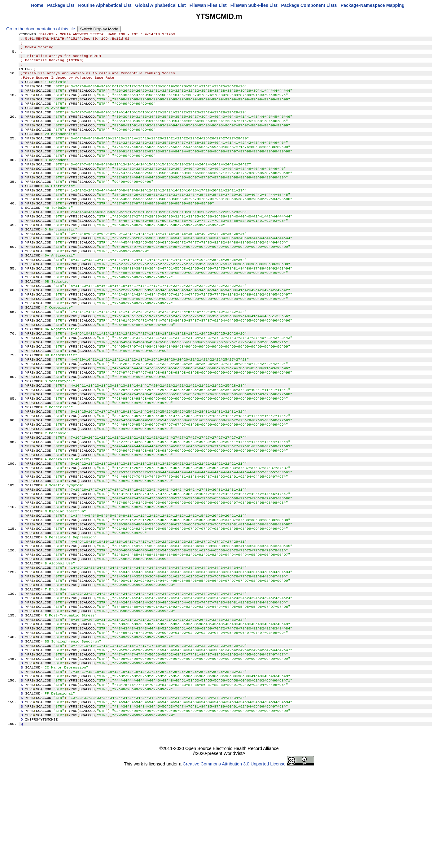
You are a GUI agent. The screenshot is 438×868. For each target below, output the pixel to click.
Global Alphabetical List (160, 5)
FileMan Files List (208, 5)
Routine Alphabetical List (105, 5)
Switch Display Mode (99, 29)
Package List (61, 5)
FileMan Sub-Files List (254, 5)
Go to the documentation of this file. (41, 29)
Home (37, 5)
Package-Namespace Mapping (373, 5)
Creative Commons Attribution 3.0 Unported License (234, 863)
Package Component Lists (309, 5)
